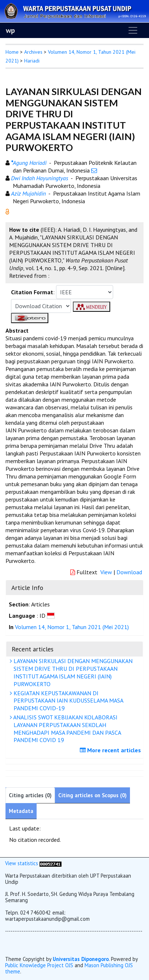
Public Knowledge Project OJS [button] (39, 965)
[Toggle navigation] (133, 30)
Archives (33, 52)
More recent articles (111, 750)
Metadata (21, 811)
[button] (7, 211)
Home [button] (12, 52)
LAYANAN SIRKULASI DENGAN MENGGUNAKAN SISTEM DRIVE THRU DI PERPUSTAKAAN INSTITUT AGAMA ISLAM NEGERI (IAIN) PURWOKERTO (72, 672)
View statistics (22, 863)
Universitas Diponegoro (81, 959)
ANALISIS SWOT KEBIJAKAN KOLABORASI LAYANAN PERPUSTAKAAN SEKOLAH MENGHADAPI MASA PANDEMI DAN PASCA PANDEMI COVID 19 (66, 729)
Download (129, 572)
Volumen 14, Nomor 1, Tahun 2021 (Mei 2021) (72, 627)
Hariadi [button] (32, 61)
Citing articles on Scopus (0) (92, 795)
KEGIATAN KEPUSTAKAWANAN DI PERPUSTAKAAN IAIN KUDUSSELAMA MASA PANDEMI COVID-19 (68, 701)
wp (10, 30)
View (106, 572)
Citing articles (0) (30, 795)
